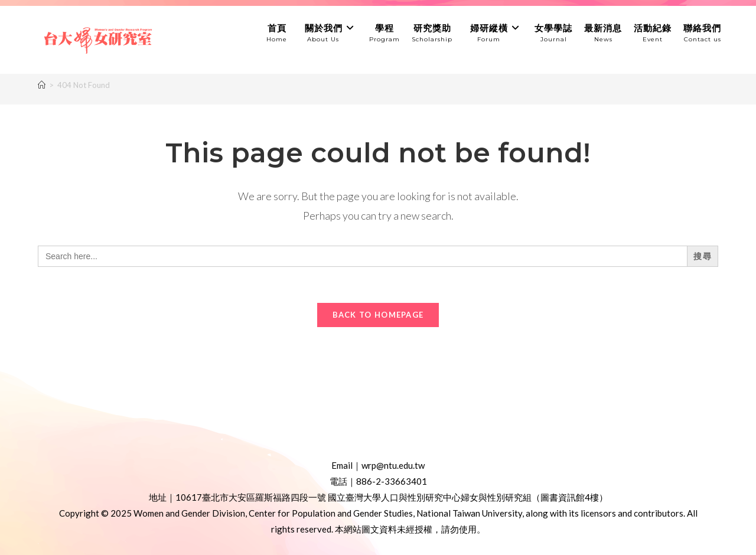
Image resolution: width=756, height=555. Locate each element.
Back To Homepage (378, 315)
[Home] (42, 85)
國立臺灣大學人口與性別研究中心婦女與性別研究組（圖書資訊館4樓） (468, 497)
